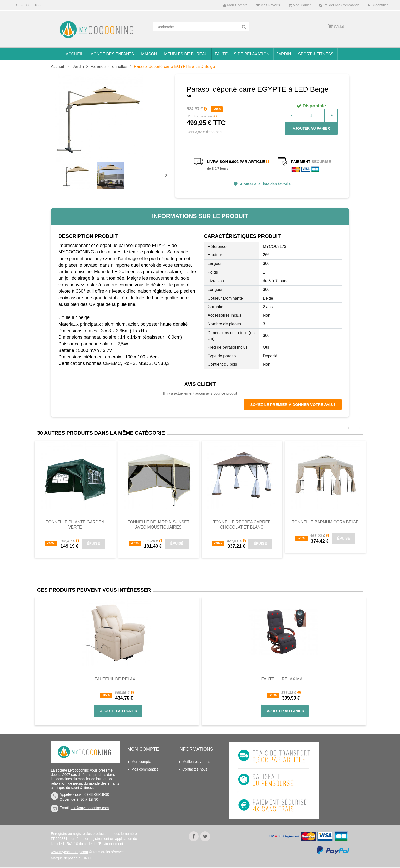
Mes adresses (142, 785)
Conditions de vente (198, 785)
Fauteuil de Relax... (117, 679)
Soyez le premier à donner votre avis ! (293, 404)
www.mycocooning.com (69, 853)
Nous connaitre (194, 792)
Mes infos (139, 792)
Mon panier (300, 5)
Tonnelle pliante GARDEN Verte (75, 525)
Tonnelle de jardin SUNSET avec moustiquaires (158, 525)
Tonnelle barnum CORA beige (325, 522)
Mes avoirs (140, 777)
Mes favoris (268, 5)
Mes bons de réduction (149, 800)
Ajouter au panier (311, 128)
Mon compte (235, 5)
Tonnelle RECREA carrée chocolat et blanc (242, 525)
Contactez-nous (195, 769)
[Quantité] (311, 116)
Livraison (190, 777)
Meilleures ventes (196, 762)
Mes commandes (145, 769)
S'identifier (378, 5)
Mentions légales (196, 800)
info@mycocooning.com (90, 808)
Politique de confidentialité (193, 811)
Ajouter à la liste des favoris (265, 184)
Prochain (168, 179)
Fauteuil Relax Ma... (284, 679)
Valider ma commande (340, 5)
